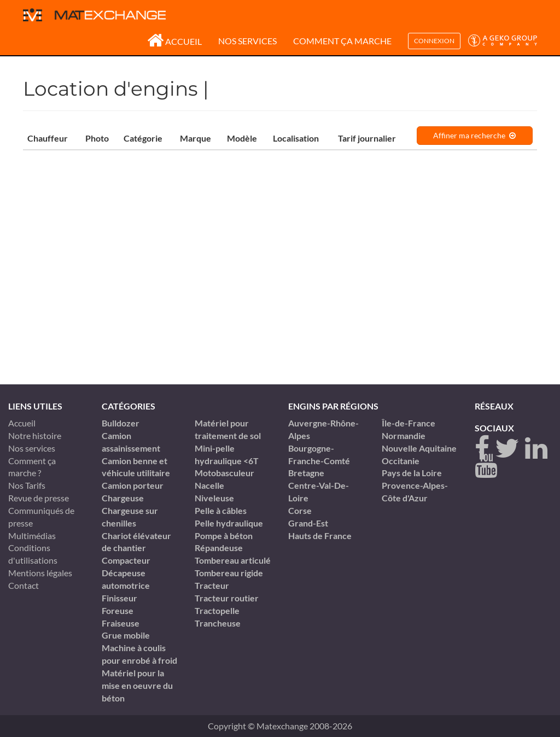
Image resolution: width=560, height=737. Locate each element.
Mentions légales (40, 573)
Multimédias (32, 536)
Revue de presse (39, 498)
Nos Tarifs (27, 485)
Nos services (247, 41)
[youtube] (486, 465)
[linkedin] (536, 449)
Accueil (174, 41)
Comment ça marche (342, 41)
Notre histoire (35, 435)
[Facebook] (482, 449)
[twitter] (507, 449)
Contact (24, 585)
